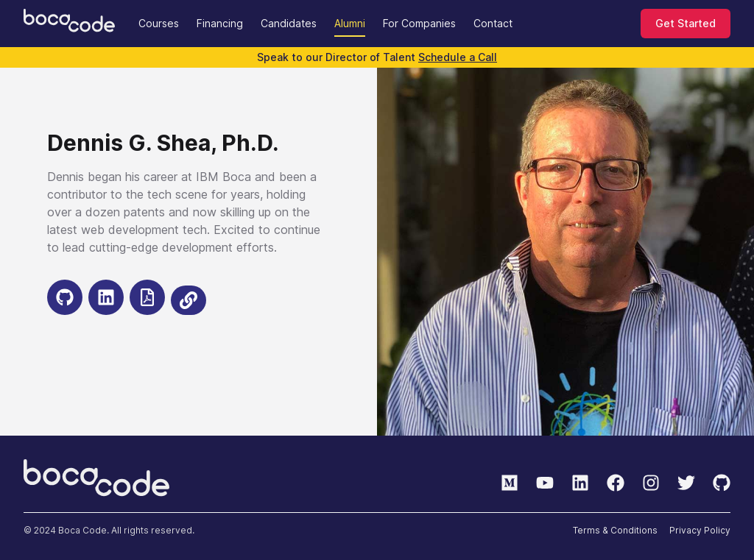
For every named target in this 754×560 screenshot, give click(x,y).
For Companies (419, 23)
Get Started (686, 23)
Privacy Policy (700, 530)
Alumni (350, 23)
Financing (220, 23)
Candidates (289, 23)
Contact (493, 23)
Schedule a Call (458, 57)
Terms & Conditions (615, 530)
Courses (159, 23)
